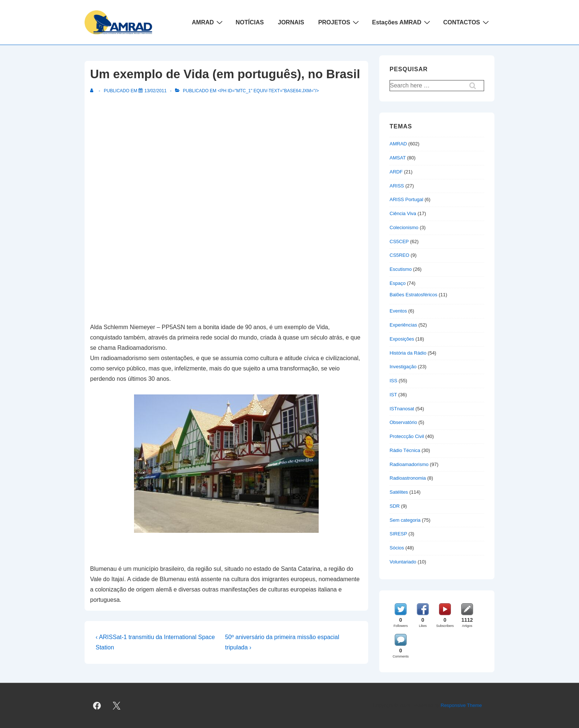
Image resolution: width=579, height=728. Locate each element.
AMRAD (208, 22)
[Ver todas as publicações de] (93, 91)
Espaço (398, 283)
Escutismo (401, 269)
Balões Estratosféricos (413, 295)
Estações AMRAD (402, 22)
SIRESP (398, 534)
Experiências (403, 325)
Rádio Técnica (405, 450)
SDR (395, 506)
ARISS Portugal (406, 199)
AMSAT (398, 158)
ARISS (397, 186)
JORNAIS (291, 22)
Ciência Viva (403, 213)
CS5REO (399, 255)
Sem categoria (405, 520)
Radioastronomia (408, 478)
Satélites (399, 492)
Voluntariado (403, 562)
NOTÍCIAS (250, 22)
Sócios (397, 548)
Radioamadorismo (409, 464)
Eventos (398, 311)
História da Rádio (408, 353)
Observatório (403, 422)
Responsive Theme (461, 705)
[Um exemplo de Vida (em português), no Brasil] (155, 91)
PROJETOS (340, 22)
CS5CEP (399, 241)
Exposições (402, 339)
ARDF (396, 172)
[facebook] (97, 705)
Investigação (403, 367)
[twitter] (117, 705)
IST (393, 395)
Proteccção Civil (407, 436)
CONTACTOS (467, 22)
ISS (393, 381)
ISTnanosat (402, 409)
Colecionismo (404, 227)
